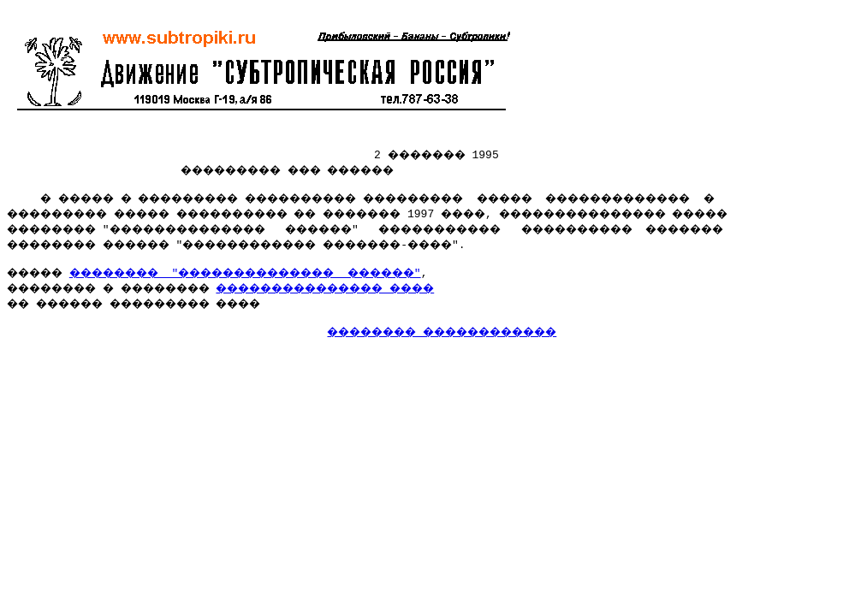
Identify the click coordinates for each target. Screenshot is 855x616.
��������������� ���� (384, 293)
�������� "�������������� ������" (288, 277)
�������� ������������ (464, 339)
